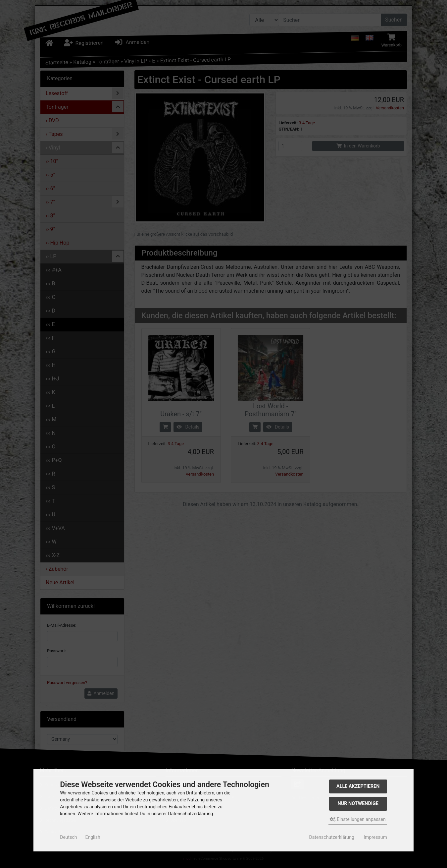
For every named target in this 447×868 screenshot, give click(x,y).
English (93, 837)
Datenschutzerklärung (332, 837)
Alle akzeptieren (358, 786)
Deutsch (68, 837)
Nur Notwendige (358, 804)
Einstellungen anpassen (358, 819)
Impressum (375, 837)
